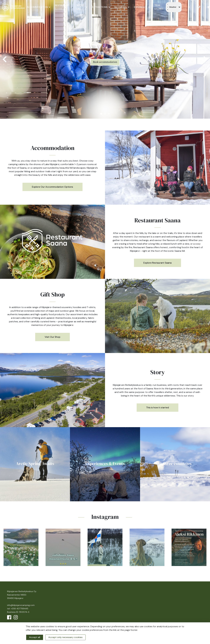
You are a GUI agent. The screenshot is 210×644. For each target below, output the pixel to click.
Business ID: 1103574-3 (18, 612)
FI (189, 7)
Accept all (35, 637)
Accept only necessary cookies (65, 637)
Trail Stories (159, 7)
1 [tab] (101, 114)
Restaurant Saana (64, 7)
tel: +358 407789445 (18, 609)
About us (82, 7)
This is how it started (157, 408)
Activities (122, 7)
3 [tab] (109, 114)
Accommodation (39, 7)
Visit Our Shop (52, 337)
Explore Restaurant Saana (157, 263)
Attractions (101, 7)
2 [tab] (105, 114)
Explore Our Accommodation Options (52, 187)
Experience (142, 7)
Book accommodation (105, 65)
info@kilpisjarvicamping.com (21, 605)
